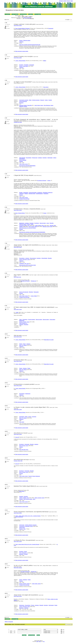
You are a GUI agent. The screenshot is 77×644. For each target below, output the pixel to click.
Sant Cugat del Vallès (28, 499)
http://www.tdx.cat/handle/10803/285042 (27, 166)
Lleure (48, 223)
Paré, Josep (22, 422)
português (61, 1)
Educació (42, 100)
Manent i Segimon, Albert (24, 584)
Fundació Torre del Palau (24, 199)
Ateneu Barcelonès (23, 101)
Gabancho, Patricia (23, 106)
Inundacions (40, 193)
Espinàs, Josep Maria (24, 66)
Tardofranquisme (39, 194)
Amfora (49, 181)
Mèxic (34, 499)
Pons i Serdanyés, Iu (23, 553)
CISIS (37, 642)
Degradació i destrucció (48, 193)
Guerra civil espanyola (24, 292)
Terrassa (21, 195)
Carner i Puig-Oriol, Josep (25, 260)
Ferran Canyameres (19, 517)
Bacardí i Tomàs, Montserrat (34, 476)
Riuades (21, 193)
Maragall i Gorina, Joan (47, 227)
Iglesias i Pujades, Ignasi (24, 322)
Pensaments (51, 28)
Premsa (33, 605)
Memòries (31, 292)
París (25, 529)
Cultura (46, 100)
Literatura (40, 158)
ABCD (40, 642)
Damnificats (26, 193)
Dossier (45, 213)
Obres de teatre (39, 319)
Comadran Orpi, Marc (18, 122)
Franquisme (46, 194)
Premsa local (35, 158)
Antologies (25, 580)
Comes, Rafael (34, 296)
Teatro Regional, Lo (23, 323)
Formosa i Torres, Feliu (18, 461)
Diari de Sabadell (23, 160)
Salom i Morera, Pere (39, 225)
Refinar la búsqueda (27, 18)
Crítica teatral (52, 319)
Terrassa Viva (34, 572)
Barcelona (21, 103)
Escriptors (21, 65)
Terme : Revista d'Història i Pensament (22, 28)
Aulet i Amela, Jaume (18, 26)
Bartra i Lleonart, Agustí (39, 498)
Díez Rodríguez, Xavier (48, 105)
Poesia (28, 224)
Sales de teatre (43, 223)
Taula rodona (46, 87)
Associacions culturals (24, 100)
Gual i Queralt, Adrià (33, 227)
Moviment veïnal (32, 194)
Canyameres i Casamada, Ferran (26, 526)
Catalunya (21, 42)
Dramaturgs (25, 319)
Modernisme (22, 223)
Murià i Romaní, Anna (24, 446)
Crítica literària (44, 258)
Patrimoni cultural (27, 40)
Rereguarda (36, 292)
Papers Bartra (22, 491)
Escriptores (37, 223)
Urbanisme (21, 194)
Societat (50, 100)
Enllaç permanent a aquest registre (22, 51)
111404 (17, 312)
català (71, 1)
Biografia (52, 223)
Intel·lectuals (50, 158)
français (68, 1)
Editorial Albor (22, 528)
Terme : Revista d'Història (20, 213)
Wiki (44, 642)
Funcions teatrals (31, 319)
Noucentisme (29, 158)
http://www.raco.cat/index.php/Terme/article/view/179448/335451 (32, 232)
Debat (30, 100)
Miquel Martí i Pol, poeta (49, 340)
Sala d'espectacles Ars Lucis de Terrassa (28, 228)
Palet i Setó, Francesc (18, 568)
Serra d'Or (17, 437)
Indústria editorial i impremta (31, 525)
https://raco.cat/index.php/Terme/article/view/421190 (30, 45)
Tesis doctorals (22, 158)
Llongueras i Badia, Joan (24, 225)
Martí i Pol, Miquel (23, 345)
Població (26, 194)
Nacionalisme (22, 159)
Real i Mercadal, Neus (24, 450)
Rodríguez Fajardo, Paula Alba (25, 105)
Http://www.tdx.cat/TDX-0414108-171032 (28, 265)
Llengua (21, 40)
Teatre (21, 319)
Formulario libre (69, 624)
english (65, 1)
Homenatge (32, 65)
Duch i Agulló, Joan (17, 277)
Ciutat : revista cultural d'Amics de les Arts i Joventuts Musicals (28, 516)
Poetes (32, 224)
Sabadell (21, 161)
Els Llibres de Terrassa (42, 181)
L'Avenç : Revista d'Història (20, 61)
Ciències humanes (36, 100)
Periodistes (26, 65)
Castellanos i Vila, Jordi (24, 264)
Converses (34, 417)
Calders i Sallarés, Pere (24, 498)
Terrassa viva (34, 281)
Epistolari (21, 496)
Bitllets (45, 61)
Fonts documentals (33, 193)
